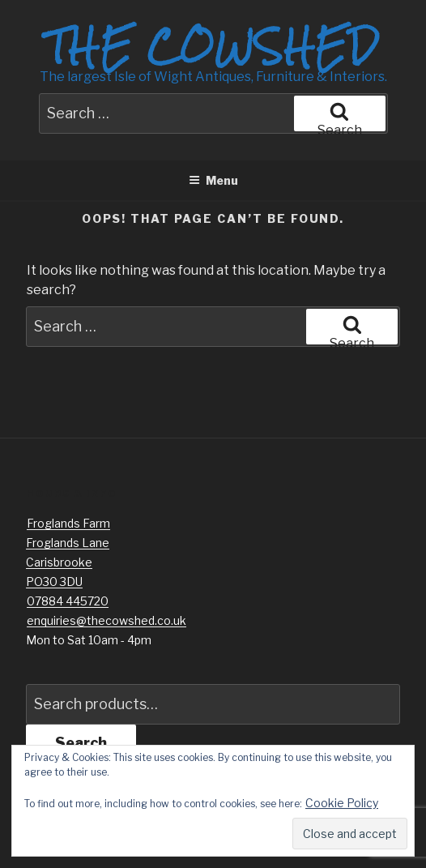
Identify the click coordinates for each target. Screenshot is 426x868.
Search (81, 743)
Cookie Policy (342, 803)
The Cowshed (213, 46)
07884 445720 (68, 601)
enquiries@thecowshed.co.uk (106, 620)
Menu (213, 180)
